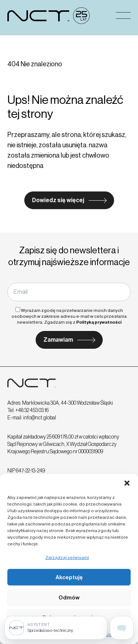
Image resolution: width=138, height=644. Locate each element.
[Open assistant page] (122, 628)
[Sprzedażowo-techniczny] (56, 628)
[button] (127, 483)
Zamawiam (58, 340)
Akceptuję (69, 577)
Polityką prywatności (99, 322)
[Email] (69, 292)
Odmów (69, 598)
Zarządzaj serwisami (67, 557)
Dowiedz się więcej (58, 200)
